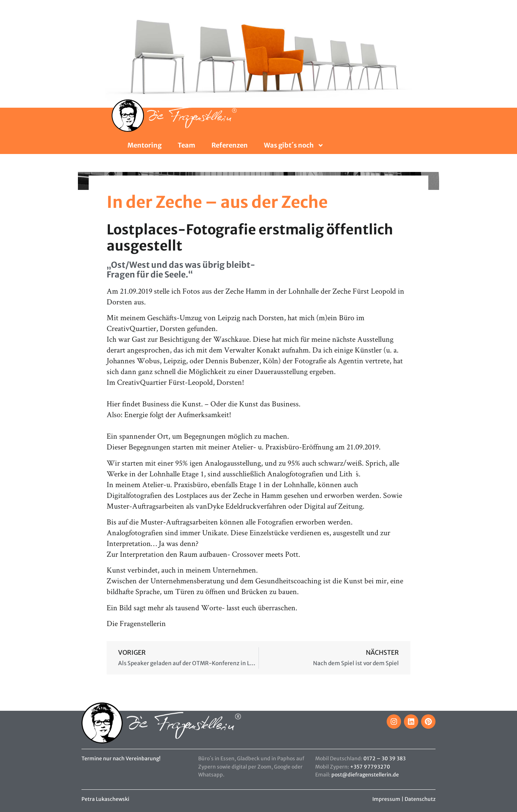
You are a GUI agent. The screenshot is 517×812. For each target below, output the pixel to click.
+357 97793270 (370, 767)
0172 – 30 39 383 (385, 759)
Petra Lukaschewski (105, 799)
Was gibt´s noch (294, 145)
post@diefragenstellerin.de (365, 775)
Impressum (386, 799)
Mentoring (145, 145)
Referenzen (230, 145)
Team (187, 145)
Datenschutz (420, 799)
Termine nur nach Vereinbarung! (121, 759)
